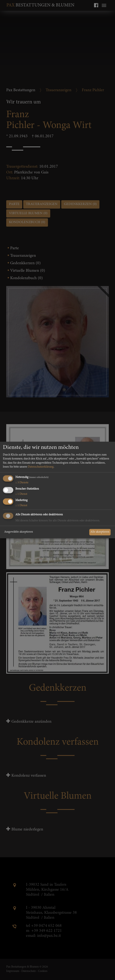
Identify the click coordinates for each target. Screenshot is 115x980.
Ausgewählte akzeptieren (19, 532)
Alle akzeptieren (100, 532)
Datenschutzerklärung (41, 467)
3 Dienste (22, 483)
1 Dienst (21, 494)
